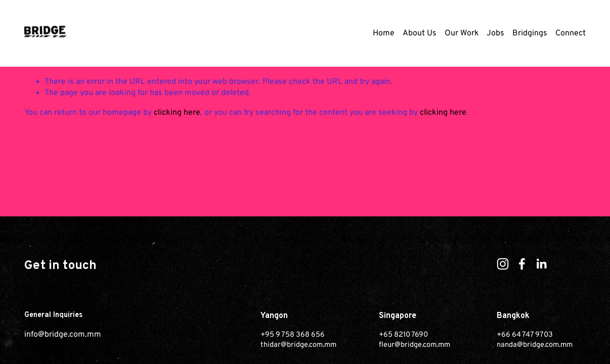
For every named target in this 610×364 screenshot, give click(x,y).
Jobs (495, 33)
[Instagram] (503, 264)
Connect (571, 33)
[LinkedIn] (541, 264)
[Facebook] (522, 264)
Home (384, 33)
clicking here (177, 113)
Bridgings (530, 33)
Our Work (462, 33)
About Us (420, 33)
